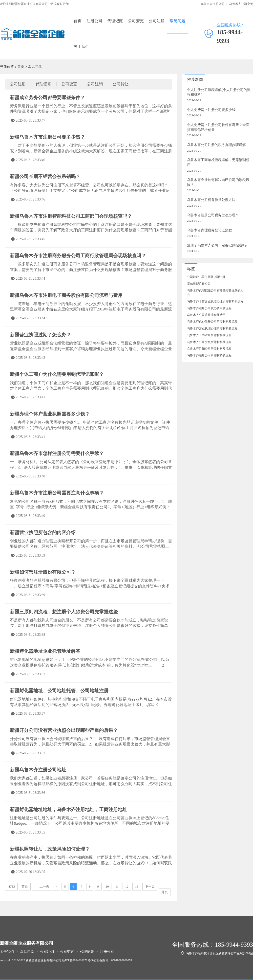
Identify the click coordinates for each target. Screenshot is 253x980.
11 (117, 886)
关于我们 (82, 46)
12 (127, 886)
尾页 (165, 892)
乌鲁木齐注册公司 (212, 4)
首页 (78, 21)
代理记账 (115, 21)
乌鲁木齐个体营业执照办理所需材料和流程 (215, 301)
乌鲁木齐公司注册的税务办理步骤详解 (216, 145)
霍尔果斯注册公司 (199, 284)
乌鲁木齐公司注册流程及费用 (206, 315)
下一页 (150, 886)
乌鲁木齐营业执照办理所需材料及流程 (212, 328)
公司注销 (157, 21)
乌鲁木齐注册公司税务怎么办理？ (213, 215)
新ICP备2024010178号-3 (77, 960)
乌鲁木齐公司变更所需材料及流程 (209, 342)
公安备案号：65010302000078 (113, 960)
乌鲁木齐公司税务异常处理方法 (211, 200)
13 (137, 886)
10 (107, 886)
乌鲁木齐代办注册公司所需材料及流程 (212, 322)
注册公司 (94, 21)
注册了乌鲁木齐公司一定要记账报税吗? (217, 245)
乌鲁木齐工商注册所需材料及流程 (209, 335)
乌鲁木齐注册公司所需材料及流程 (209, 355)
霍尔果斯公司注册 (213, 277)
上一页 (44, 886)
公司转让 (121, 84)
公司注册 (18, 84)
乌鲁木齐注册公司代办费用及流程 (209, 308)
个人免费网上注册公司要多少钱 (211, 110)
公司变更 (136, 21)
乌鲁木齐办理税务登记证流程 (210, 230)
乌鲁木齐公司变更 (241, 4)
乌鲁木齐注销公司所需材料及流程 (209, 349)
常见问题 (177, 21)
